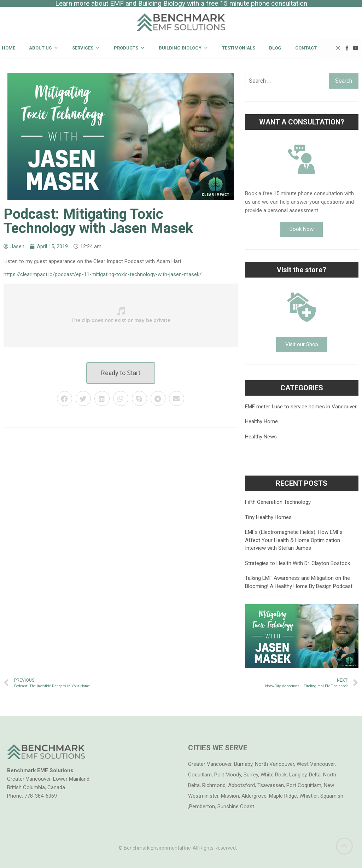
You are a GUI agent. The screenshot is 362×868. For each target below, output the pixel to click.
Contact (306, 48)
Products (129, 48)
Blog (275, 48)
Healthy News (261, 437)
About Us (44, 48)
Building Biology (183, 48)
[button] (121, 373)
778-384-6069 (41, 796)
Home (8, 48)
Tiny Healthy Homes (268, 517)
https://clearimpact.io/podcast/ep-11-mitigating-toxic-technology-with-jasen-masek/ (103, 274)
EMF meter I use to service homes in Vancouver (301, 407)
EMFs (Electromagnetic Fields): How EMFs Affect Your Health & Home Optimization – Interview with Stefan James (295, 540)
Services (86, 48)
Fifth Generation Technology (278, 502)
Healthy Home (261, 421)
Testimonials (239, 48)
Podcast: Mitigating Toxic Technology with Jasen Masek (98, 221)
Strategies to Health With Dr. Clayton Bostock (297, 563)
